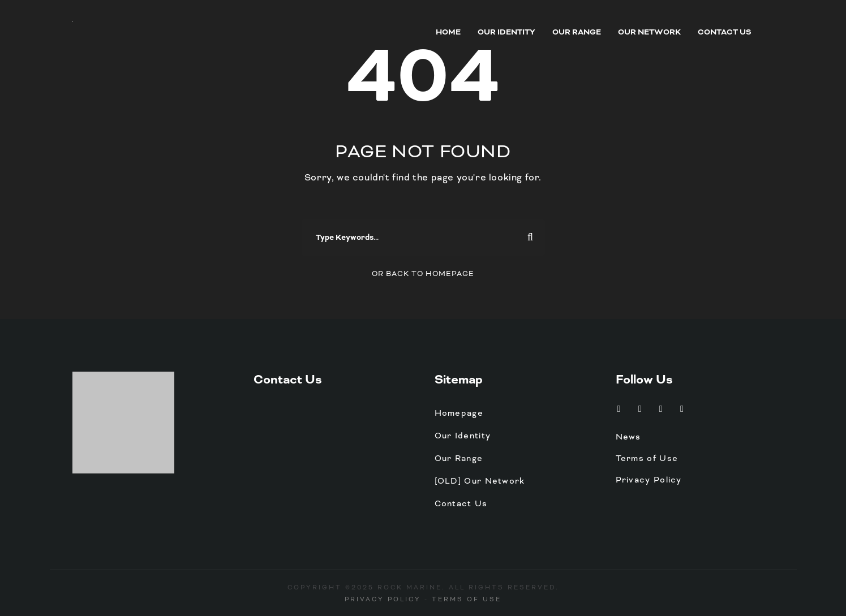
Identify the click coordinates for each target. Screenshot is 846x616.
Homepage (459, 413)
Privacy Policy (649, 480)
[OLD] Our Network (480, 481)
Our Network (649, 32)
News (628, 437)
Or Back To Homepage (423, 274)
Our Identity (506, 32)
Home (448, 32)
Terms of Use (647, 458)
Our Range (577, 32)
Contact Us (725, 32)
